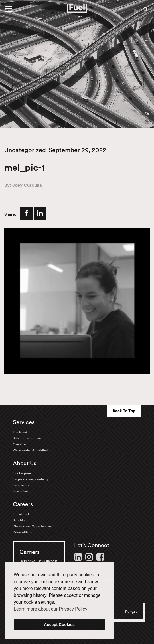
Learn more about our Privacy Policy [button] (50, 609)
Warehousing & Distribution (33, 450)
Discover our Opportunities (32, 526)
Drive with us (22, 532)
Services (24, 422)
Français (131, 611)
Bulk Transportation (27, 438)
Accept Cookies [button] (59, 625)
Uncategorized (25, 150)
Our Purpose (22, 473)
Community (21, 485)
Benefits (19, 520)
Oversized (20, 444)
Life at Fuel (21, 514)
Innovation (20, 491)
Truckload (20, 432)
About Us (25, 463)
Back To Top (124, 411)
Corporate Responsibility (31, 479)
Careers (23, 504)
